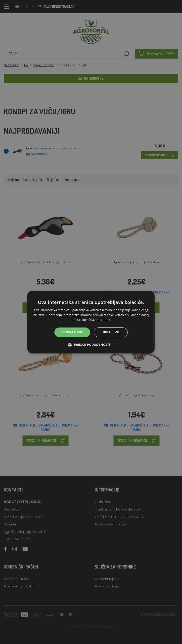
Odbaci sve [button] (111, 332)
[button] (91, 345)
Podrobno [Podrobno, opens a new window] (103, 320)
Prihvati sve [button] (72, 332)
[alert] (91, 322)
